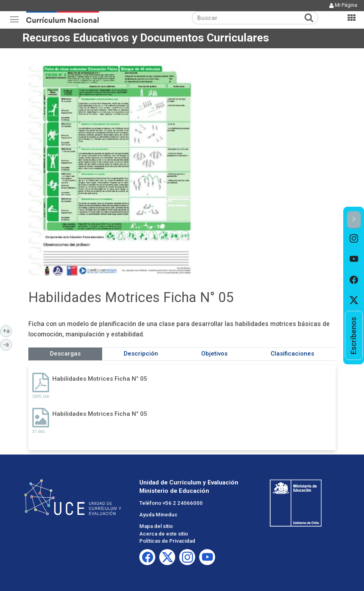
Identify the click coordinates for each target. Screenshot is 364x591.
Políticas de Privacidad (167, 541)
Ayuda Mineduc (158, 515)
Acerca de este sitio (164, 534)
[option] (354, 239)
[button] (354, 220)
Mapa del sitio (156, 526)
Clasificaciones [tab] (292, 354)
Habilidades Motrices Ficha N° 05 (100, 379)
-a (8, 344)
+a (8, 330)
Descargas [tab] (65, 354)
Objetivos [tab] (214, 354)
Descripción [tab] (141, 354)
